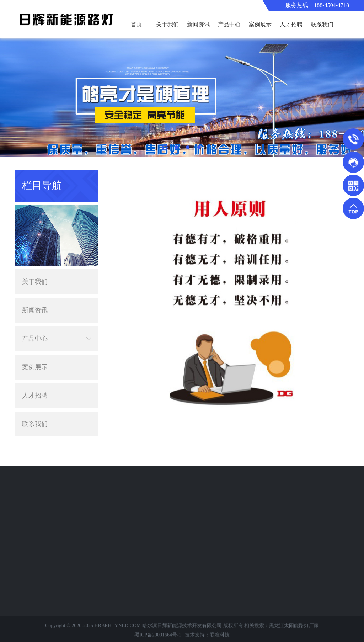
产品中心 (229, 24)
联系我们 (322, 24)
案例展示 (260, 24)
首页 (136, 24)
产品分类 (40, 479)
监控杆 (35, 545)
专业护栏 (38, 577)
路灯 (33, 502)
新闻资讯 (198, 24)
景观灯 (35, 513)
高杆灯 (35, 555)
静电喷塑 (38, 566)
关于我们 (167, 24)
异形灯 (35, 523)
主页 (337, 176)
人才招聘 (291, 24)
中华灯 (35, 598)
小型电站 (38, 587)
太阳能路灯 (40, 491)
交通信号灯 (40, 534)
